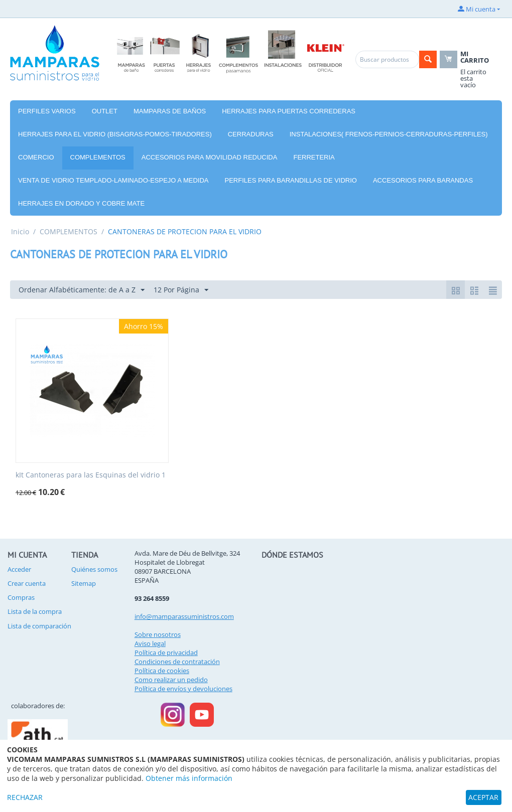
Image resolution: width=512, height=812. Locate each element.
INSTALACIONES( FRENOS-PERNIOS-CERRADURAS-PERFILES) (389, 134)
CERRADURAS (251, 134)
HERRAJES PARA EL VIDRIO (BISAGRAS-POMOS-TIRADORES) (115, 134)
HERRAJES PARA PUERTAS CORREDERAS (289, 111)
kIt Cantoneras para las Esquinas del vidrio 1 (91, 475)
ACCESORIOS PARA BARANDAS (423, 180)
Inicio (20, 231)
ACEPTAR (483, 797)
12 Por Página (181, 290)
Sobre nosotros (158, 634)
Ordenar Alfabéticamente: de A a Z (82, 290)
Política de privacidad (166, 653)
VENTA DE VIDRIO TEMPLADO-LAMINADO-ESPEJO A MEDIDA (113, 180)
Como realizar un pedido (171, 680)
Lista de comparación (39, 626)
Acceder (19, 569)
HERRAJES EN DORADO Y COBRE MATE (81, 203)
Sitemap (84, 583)
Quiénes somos (94, 569)
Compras (21, 597)
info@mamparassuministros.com (184, 616)
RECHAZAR (25, 797)
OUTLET (105, 111)
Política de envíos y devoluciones (183, 689)
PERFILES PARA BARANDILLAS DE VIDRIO (291, 180)
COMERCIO (36, 157)
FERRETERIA (314, 157)
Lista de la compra (35, 611)
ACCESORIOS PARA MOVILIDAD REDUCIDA (210, 157)
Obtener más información (189, 778)
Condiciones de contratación (177, 662)
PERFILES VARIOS (47, 111)
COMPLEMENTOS (98, 157)
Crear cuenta (27, 583)
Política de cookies (162, 671)
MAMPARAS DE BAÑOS (170, 111)
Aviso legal (150, 643)
